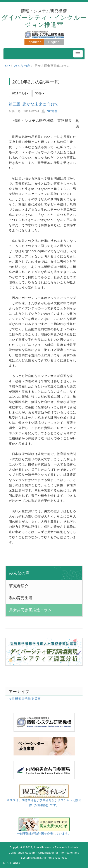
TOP (7, 66)
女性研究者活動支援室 (25, 699)
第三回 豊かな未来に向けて (34, 104)
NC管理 (49, 111)
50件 (40, 93)
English (54, 42)
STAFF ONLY (12, 863)
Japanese (34, 42)
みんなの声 (22, 66)
